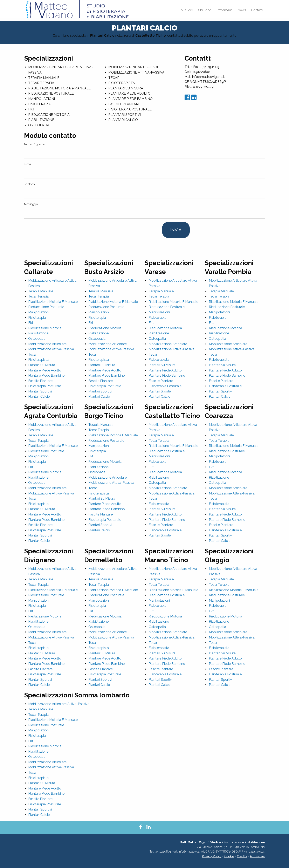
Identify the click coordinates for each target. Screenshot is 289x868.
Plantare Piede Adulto (45, 370)
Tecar (32, 354)
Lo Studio (186, 10)
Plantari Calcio (39, 397)
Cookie (229, 856)
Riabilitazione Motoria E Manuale (53, 302)
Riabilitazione (38, 333)
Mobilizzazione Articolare (47, 344)
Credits (242, 856)
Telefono (29, 184)
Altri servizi (257, 856)
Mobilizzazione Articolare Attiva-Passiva (59, 704)
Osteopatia (37, 339)
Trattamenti (224, 10)
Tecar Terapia (38, 296)
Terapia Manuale (41, 291)
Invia (176, 230)
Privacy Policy (212, 856)
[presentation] (55, 230)
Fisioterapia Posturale (45, 386)
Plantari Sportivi (40, 391)
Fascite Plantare (40, 381)
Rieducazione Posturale (46, 307)
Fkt (31, 323)
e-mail (28, 164)
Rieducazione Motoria (45, 328)
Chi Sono (205, 10)
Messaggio (31, 204)
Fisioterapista (38, 360)
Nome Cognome (35, 144)
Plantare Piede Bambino (46, 375)
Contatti (257, 10)
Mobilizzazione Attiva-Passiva (51, 349)
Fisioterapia (37, 318)
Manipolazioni (39, 312)
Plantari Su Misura (42, 365)
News (242, 10)
